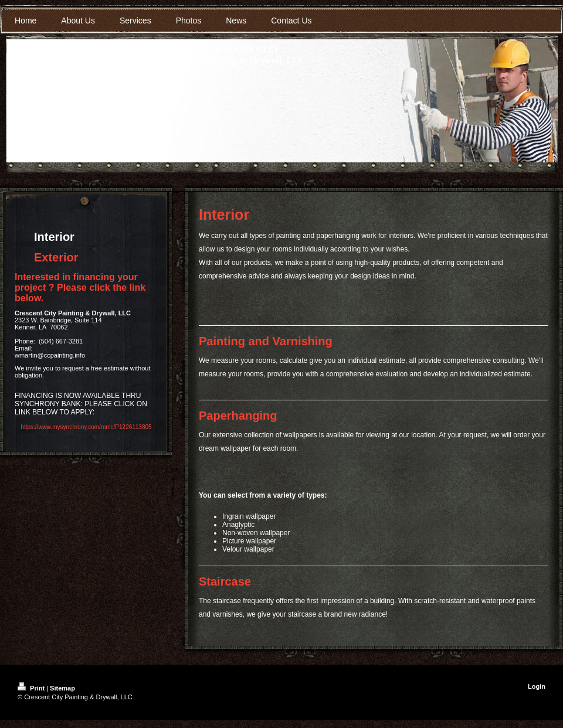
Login (537, 686)
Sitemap (62, 688)
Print (32, 688)
